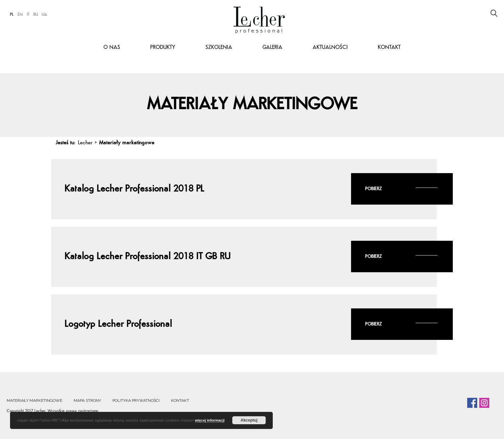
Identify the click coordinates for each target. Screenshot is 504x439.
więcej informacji (210, 420)
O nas (112, 48)
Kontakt (389, 48)
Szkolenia (219, 48)
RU (36, 15)
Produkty (163, 48)
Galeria (272, 48)
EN (20, 15)
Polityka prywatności (136, 400)
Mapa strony (87, 400)
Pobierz (373, 189)
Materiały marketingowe (34, 400)
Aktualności (330, 48)
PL (12, 15)
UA (45, 15)
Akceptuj (249, 420)
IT (28, 15)
